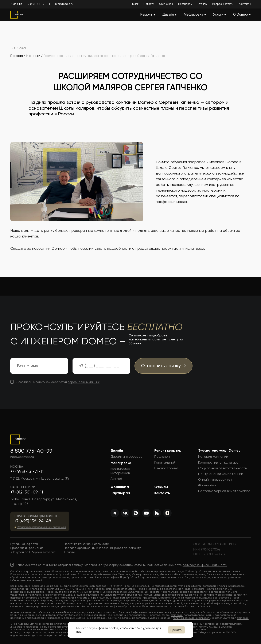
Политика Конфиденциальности (137, 612)
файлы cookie (108, 628)
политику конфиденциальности (205, 565)
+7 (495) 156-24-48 (33, 521)
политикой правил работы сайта (194, 606)
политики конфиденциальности (191, 618)
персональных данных (84, 382)
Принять (176, 630)
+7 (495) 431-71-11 (38, 4)
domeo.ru (177, 615)
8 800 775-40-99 (31, 451)
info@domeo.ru (64, 4)
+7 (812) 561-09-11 (27, 492)
